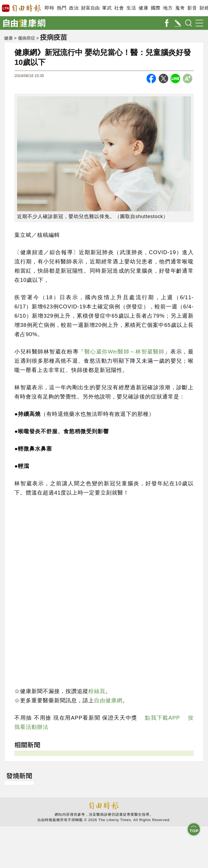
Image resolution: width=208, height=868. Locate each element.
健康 (143, 8)
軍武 (107, 8)
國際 (156, 8)
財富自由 (90, 8)
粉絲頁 (97, 691)
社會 (119, 8)
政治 (74, 8)
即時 (49, 8)
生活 (131, 8)
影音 (192, 8)
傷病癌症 (27, 38)
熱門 (62, 8)
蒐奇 (180, 8)
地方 (168, 8)
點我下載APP (162, 718)
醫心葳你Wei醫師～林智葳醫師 (125, 352)
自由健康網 (108, 700)
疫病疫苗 (54, 37)
